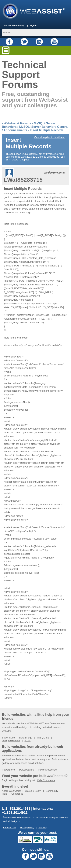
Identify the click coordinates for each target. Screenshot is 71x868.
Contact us (17, 794)
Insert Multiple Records (47, 130)
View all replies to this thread (50, 137)
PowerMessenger (48, 770)
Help (4, 794)
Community (52, 791)
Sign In (33, 25)
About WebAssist (11, 791)
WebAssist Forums (18, 123)
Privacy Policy (27, 828)
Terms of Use (9, 828)
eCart (28, 740)
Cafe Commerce (46, 780)
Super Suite (8, 738)
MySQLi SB (43, 738)
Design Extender (11, 740)
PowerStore (8, 770)
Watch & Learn (33, 791)
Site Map (43, 828)
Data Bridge (26, 738)
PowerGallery (27, 770)
